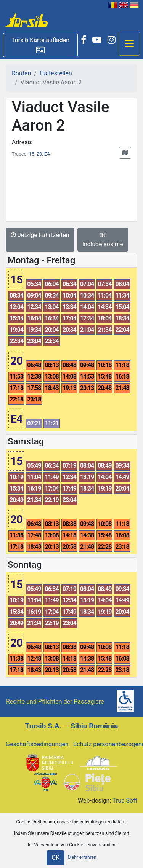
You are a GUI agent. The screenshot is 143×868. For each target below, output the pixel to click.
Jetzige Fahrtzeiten (40, 235)
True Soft (125, 800)
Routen (21, 73)
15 (32, 154)
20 (39, 154)
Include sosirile (103, 240)
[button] (40, 45)
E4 (47, 154)
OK (55, 858)
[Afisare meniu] (129, 44)
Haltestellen (56, 73)
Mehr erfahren (82, 857)
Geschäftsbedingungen (37, 744)
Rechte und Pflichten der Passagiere (55, 702)
